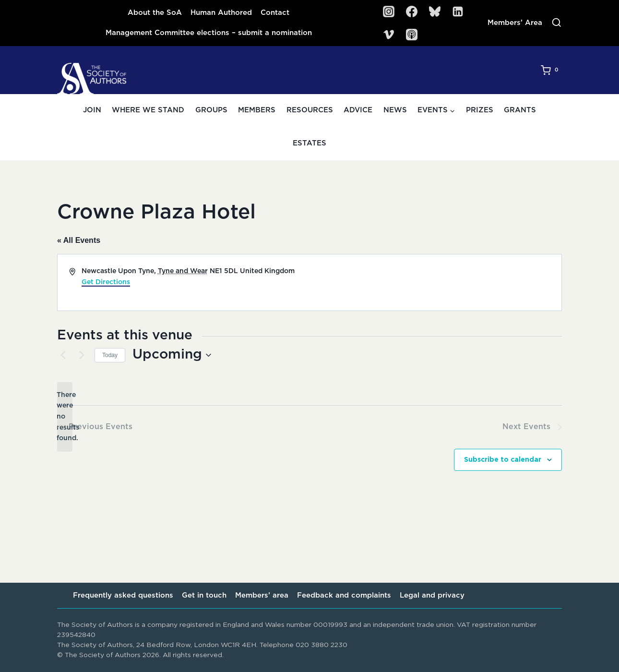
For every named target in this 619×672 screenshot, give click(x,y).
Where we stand (148, 110)
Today (110, 355)
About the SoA (155, 13)
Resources (310, 110)
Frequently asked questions (123, 595)
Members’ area (262, 595)
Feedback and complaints (344, 595)
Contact (275, 13)
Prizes (480, 110)
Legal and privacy (432, 595)
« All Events (79, 240)
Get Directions (106, 282)
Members (257, 110)
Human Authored (221, 13)
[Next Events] (82, 355)
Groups (211, 110)
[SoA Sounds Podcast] (412, 35)
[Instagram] (389, 12)
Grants (520, 110)
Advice (358, 110)
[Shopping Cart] (551, 70)
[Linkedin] (458, 12)
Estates (309, 143)
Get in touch (204, 595)
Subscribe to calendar (503, 460)
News (395, 110)
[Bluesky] (435, 12)
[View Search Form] (557, 23)
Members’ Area (515, 23)
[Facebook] (412, 12)
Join (92, 110)
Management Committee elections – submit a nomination (209, 33)
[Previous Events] (63, 355)
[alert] (65, 417)
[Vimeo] (389, 35)
